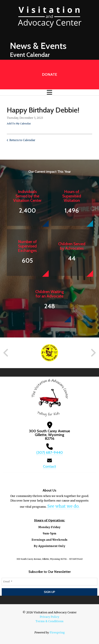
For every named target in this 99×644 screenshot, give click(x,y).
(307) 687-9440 (50, 452)
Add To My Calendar (19, 124)
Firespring (57, 632)
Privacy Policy (49, 617)
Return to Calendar (22, 140)
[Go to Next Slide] (93, 353)
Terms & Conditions (49, 621)
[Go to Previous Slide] (6, 353)
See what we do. (63, 506)
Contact (49, 466)
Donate (49, 74)
